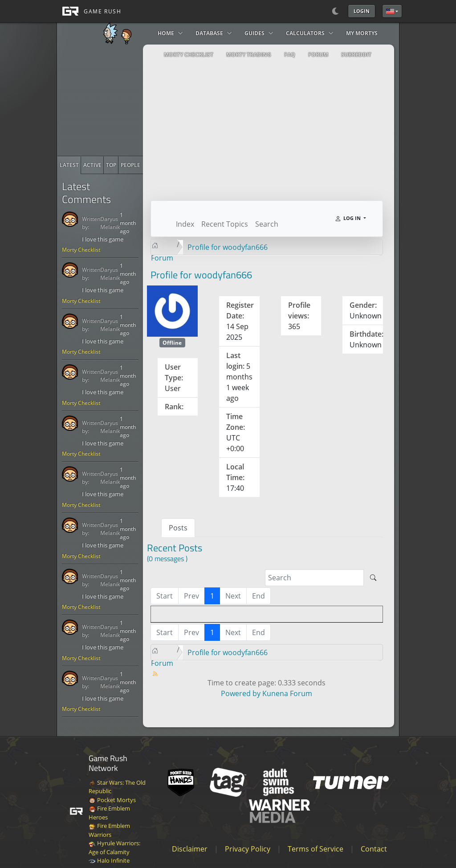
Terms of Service (316, 849)
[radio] (69, 165)
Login (362, 11)
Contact (374, 849)
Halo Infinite (109, 860)
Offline (172, 343)
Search (267, 224)
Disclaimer (190, 849)
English (390, 11)
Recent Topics (225, 224)
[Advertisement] (124, 100)
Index (185, 224)
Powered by (241, 693)
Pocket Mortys (112, 800)
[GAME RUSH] (89, 11)
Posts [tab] (178, 528)
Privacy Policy (248, 849)
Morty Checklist (81, 250)
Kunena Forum (287, 693)
